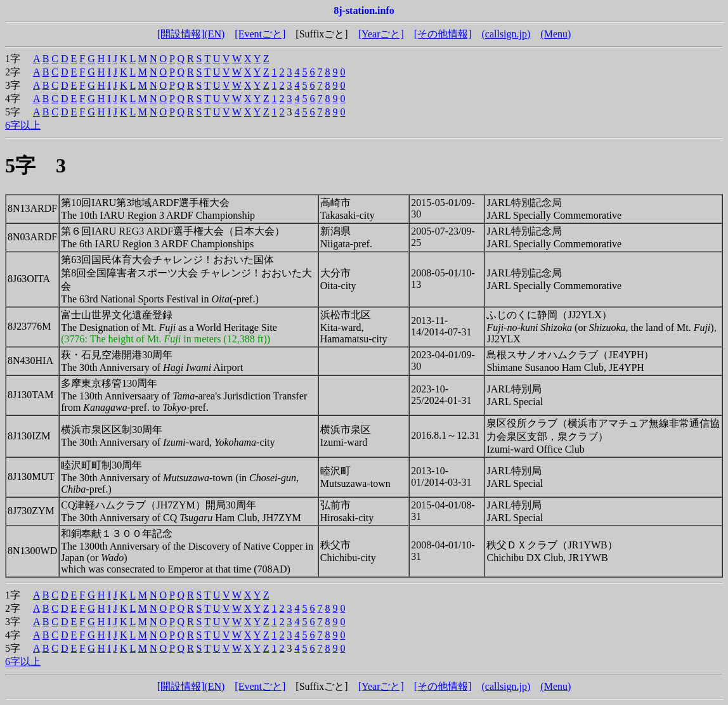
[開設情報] (181, 34)
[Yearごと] (381, 34)
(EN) (214, 34)
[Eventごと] (260, 34)
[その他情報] (443, 34)
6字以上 (23, 125)
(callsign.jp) (506, 34)
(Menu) (556, 34)
